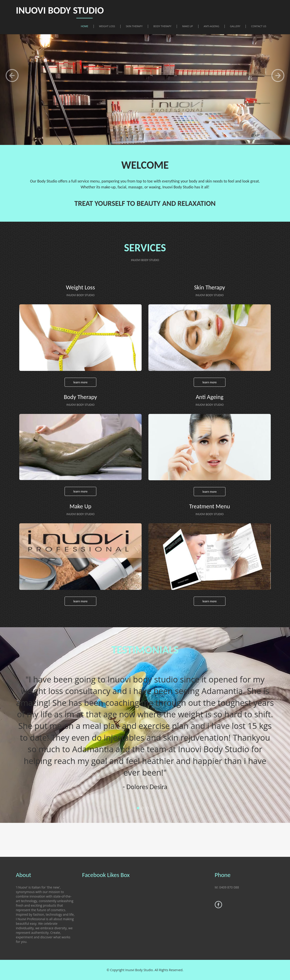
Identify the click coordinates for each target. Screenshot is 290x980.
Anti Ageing (209, 397)
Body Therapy (162, 26)
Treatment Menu (210, 506)
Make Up (187, 26)
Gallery (235, 26)
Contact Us (259, 26)
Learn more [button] (81, 382)
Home (85, 26)
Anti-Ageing (211, 26)
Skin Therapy (134, 26)
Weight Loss (107, 26)
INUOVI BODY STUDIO (65, 10)
